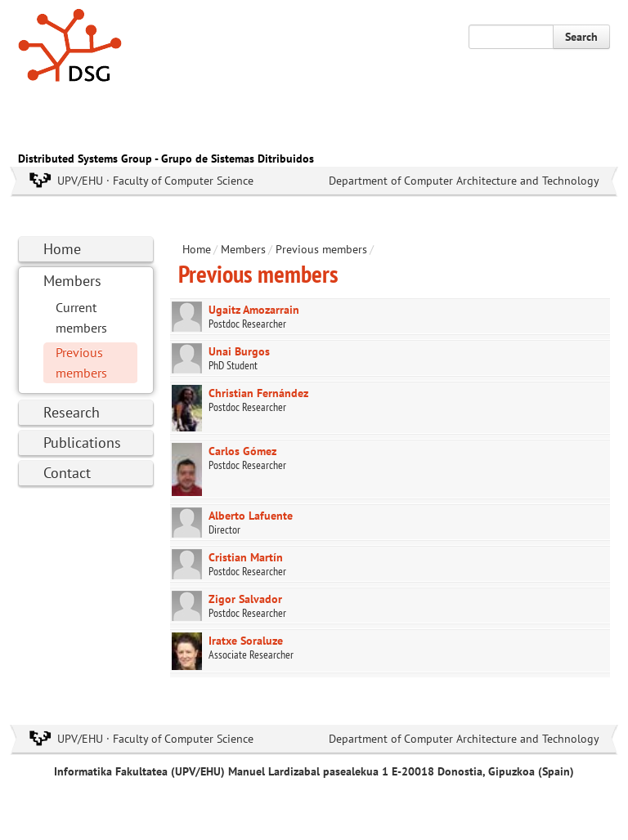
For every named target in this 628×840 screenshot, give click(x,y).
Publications (82, 442)
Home (62, 249)
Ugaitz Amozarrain (254, 310)
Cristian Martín (246, 557)
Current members (81, 317)
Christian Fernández (258, 393)
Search (581, 37)
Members (72, 281)
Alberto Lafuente (251, 516)
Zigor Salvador (245, 599)
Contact (67, 473)
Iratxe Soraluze (246, 641)
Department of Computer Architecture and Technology (464, 181)
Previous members (81, 362)
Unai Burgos (239, 351)
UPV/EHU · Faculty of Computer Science (155, 181)
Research (72, 412)
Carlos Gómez (242, 451)
